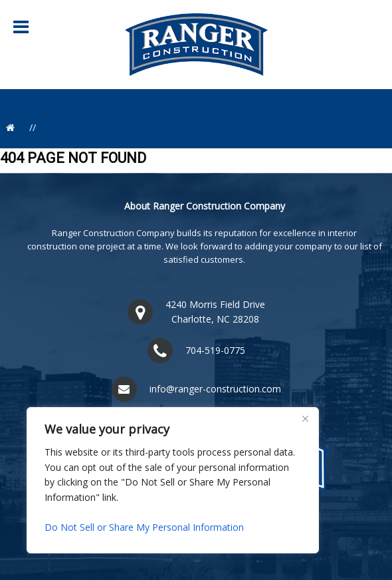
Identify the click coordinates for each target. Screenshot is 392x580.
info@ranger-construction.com (215, 389)
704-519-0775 (215, 350)
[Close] (305, 418)
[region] (173, 480)
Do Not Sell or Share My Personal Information (144, 527)
